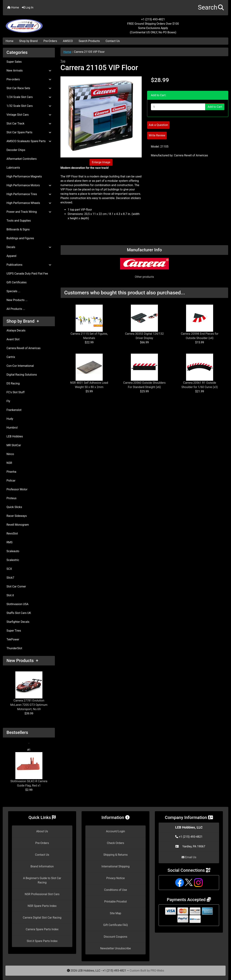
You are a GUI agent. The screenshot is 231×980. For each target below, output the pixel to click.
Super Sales (14, 62)
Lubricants (13, 168)
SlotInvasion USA (18, 604)
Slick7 (10, 578)
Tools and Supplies (19, 221)
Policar (11, 481)
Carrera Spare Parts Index (42, 929)
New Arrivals (29, 71)
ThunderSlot (14, 648)
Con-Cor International (20, 366)
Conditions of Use (115, 890)
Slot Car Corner (16, 586)
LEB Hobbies (15, 436)
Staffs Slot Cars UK (19, 613)
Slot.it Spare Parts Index (42, 941)
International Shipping (115, 866)
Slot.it (10, 595)
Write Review (157, 135)
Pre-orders (29, 79)
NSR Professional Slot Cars (42, 894)
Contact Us (113, 41)
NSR (9, 463)
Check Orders (115, 843)
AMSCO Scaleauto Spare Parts (29, 141)
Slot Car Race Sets (29, 88)
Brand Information (42, 866)
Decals (29, 247)
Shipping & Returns (116, 855)
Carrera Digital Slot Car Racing (42, 918)
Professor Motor (17, 489)
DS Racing (13, 383)
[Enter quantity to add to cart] (178, 107)
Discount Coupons (116, 937)
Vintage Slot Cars (29, 115)
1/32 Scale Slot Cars (29, 106)
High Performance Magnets (24, 176)
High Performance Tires (29, 194)
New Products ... (17, 300)
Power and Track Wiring (29, 212)
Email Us (189, 857)
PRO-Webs (157, 971)
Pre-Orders (50, 41)
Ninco (10, 454)
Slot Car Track (29, 123)
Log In (28, 7)
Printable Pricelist (115, 902)
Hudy (10, 419)
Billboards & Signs (18, 229)
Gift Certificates (17, 282)
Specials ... (13, 291)
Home (13, 7)
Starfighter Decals (18, 622)
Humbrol (12, 428)
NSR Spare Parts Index (42, 906)
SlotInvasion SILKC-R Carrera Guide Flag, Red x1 (29, 770)
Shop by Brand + (23, 321)
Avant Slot (13, 339)
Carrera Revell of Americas (23, 348)
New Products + (22, 661)
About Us (42, 831)
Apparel (11, 256)
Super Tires (14, 631)
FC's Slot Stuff (16, 392)
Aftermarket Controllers (22, 159)
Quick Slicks (14, 507)
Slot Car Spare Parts (29, 132)
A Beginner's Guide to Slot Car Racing (42, 880)
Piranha (11, 472)
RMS (9, 542)
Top (63, 61)
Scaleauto (13, 551)
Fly (8, 401)
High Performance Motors (29, 185)
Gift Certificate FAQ (115, 925)
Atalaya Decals (16, 330)
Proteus (11, 498)
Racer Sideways (17, 516)
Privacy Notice (115, 878)
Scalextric (13, 560)
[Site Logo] (40, 24)
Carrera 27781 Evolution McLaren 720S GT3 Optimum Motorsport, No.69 (29, 691)
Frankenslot (14, 410)
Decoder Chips (16, 150)
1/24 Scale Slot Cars (29, 97)
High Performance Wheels (29, 203)
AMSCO (68, 41)
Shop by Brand (28, 41)
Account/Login (115, 831)
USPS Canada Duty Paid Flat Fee (27, 274)
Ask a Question (158, 125)
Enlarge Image (101, 162)
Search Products (89, 41)
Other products (144, 277)
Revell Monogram (18, 525)
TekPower (13, 639)
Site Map (116, 913)
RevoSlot (12, 534)
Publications (29, 265)
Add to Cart (215, 107)
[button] (211, 8)
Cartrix (11, 357)
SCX (9, 569)
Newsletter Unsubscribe (115, 948)
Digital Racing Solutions (22, 375)
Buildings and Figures (20, 238)
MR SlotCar (14, 445)
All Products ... (16, 309)
